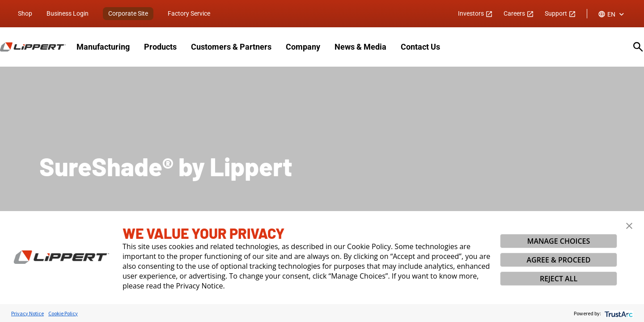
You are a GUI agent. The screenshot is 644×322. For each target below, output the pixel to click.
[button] (629, 226)
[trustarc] (618, 313)
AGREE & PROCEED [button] (559, 260)
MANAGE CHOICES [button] (559, 241)
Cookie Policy (63, 313)
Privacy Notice (28, 313)
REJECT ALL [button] (559, 279)
